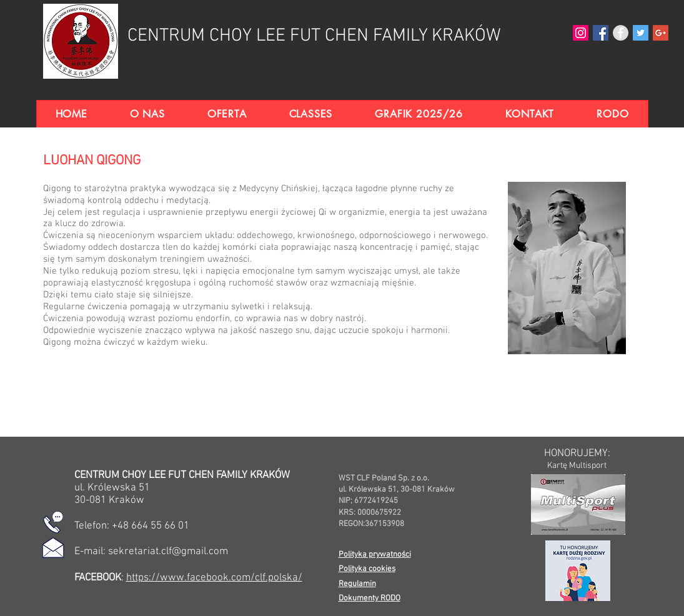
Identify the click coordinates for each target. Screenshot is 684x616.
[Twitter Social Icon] (641, 33)
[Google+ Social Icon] (661, 33)
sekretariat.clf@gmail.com (168, 552)
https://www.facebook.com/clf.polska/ (214, 578)
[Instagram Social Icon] (581, 33)
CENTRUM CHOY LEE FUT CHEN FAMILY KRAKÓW (314, 36)
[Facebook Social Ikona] (601, 33)
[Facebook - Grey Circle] (621, 33)
